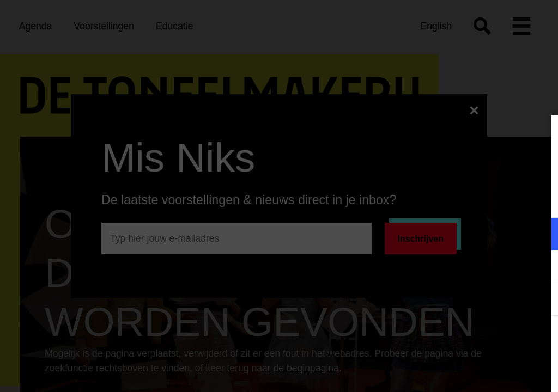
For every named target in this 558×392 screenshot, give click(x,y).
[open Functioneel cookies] (541, 235)
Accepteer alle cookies (466, 340)
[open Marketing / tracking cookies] (541, 268)
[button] (454, 234)
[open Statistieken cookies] (541, 301)
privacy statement (422, 198)
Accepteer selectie (465, 372)
